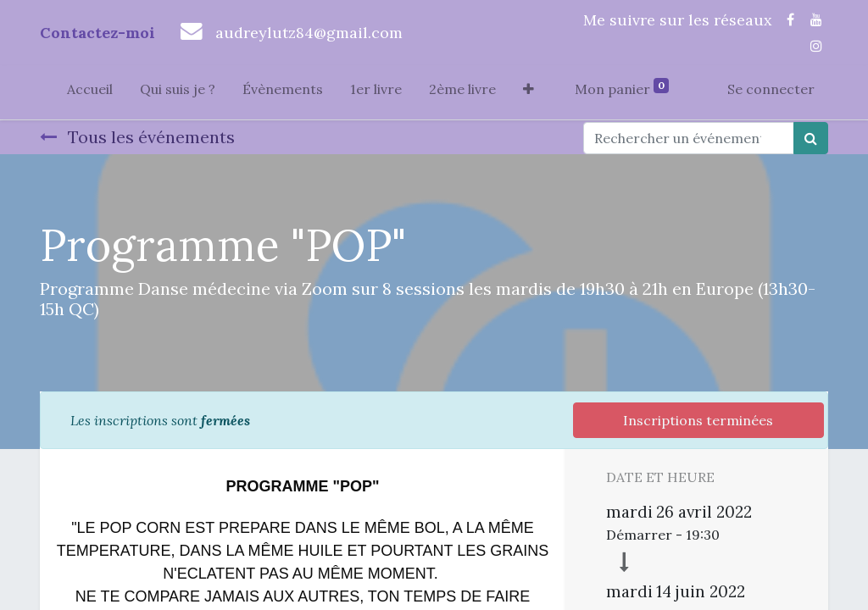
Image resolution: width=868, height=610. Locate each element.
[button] (529, 92)
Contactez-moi (97, 33)
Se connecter (771, 89)
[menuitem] (90, 92)
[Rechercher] (811, 138)
